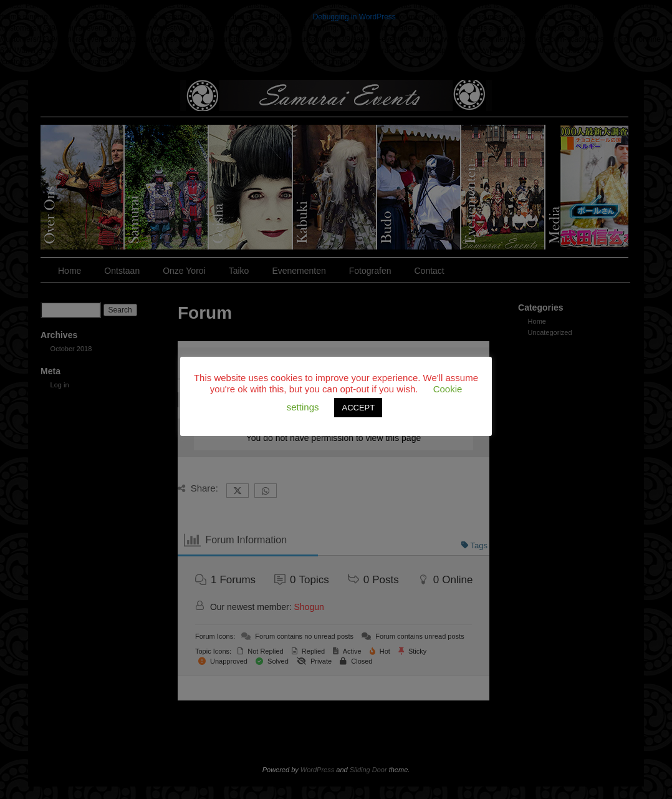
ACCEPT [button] (358, 408)
